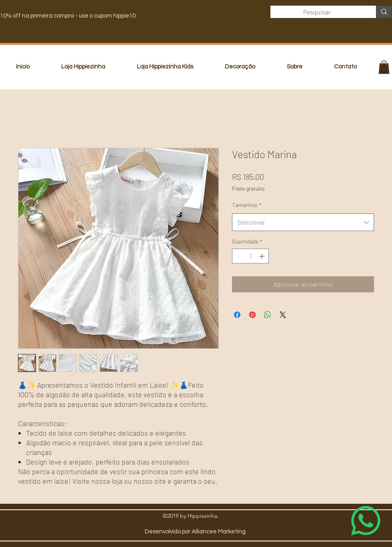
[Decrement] (238, 256)
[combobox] (303, 222)
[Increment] (263, 256)
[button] (384, 67)
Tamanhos (247, 205)
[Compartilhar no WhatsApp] (268, 315)
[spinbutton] (250, 256)
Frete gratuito (248, 188)
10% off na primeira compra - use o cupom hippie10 (68, 16)
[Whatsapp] (366, 521)
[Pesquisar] (317, 12)
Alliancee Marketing (219, 532)
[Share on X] (283, 315)
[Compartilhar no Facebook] (237, 315)
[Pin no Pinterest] (252, 315)
